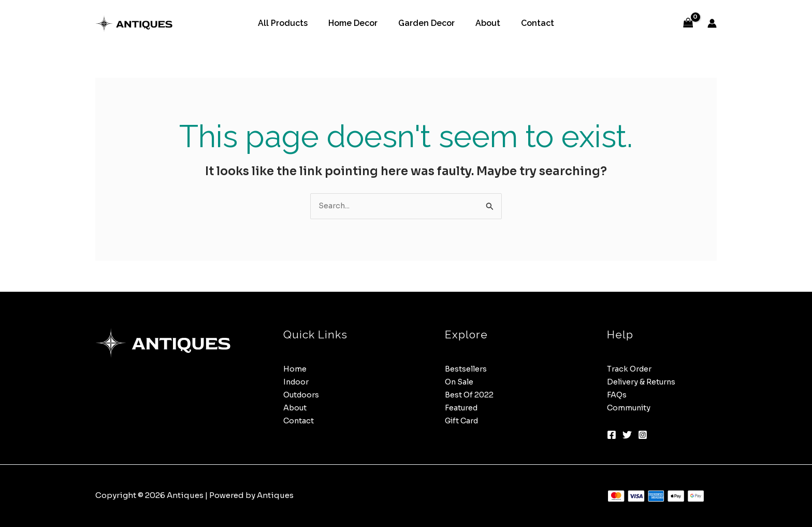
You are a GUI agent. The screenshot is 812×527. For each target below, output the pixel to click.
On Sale (460, 382)
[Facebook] (612, 435)
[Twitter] (627, 435)
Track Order (630, 369)
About (484, 23)
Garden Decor (426, 23)
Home (295, 369)
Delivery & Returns (643, 382)
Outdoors (302, 395)
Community (630, 408)
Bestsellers (466, 369)
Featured (462, 408)
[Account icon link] (712, 23)
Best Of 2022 (470, 395)
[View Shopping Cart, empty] (688, 24)
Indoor (297, 382)
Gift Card (463, 421)
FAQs (617, 395)
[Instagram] (643, 435)
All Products (291, 23)
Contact (529, 23)
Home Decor (357, 23)
